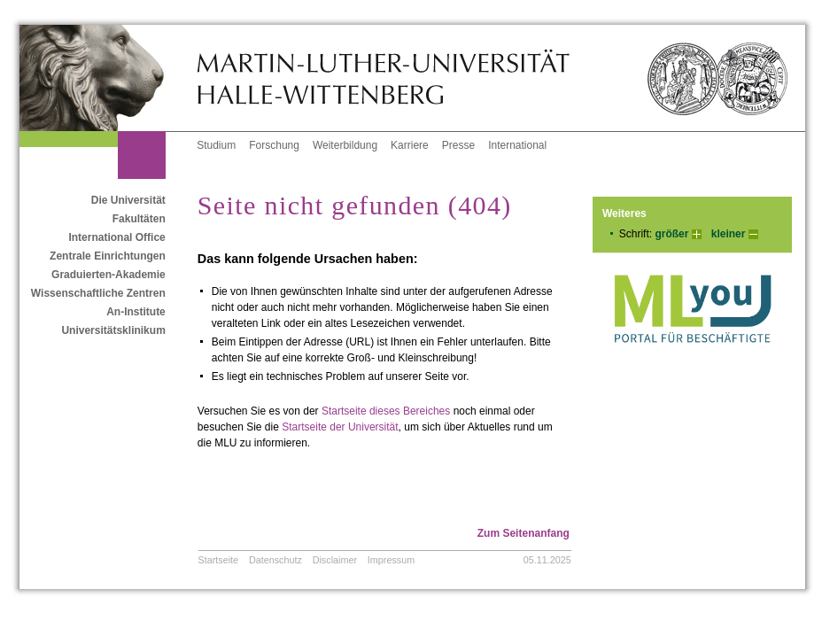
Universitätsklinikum (113, 330)
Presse (458, 145)
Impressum (391, 560)
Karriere (410, 145)
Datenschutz (275, 560)
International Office (116, 237)
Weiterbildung (345, 145)
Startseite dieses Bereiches (386, 411)
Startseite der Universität (340, 427)
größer (671, 234)
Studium (216, 145)
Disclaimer (335, 560)
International (517, 145)
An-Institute (136, 312)
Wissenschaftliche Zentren (98, 293)
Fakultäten (139, 219)
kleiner (729, 234)
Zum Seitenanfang (523, 533)
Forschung (274, 145)
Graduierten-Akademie (109, 275)
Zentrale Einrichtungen (108, 256)
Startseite (219, 560)
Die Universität (128, 200)
